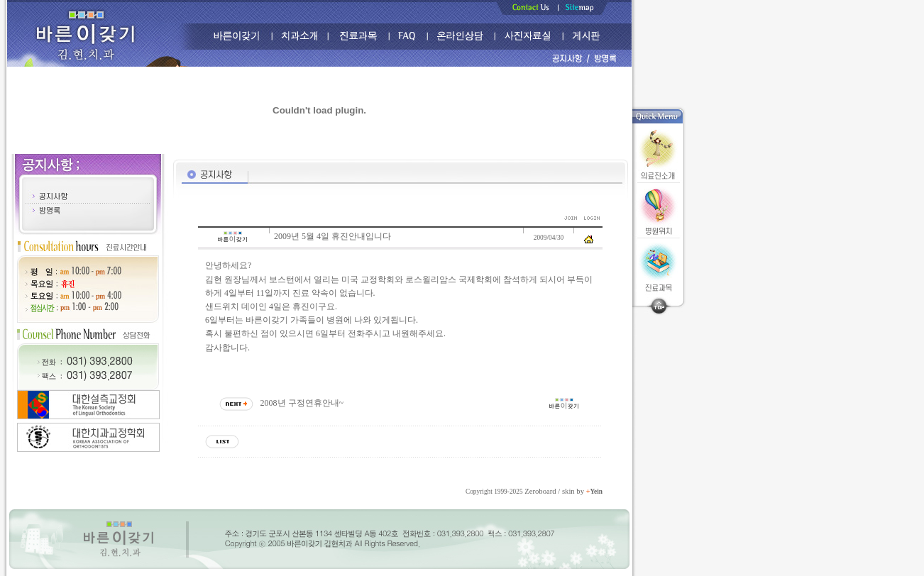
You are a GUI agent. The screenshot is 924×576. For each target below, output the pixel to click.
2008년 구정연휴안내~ (302, 403)
